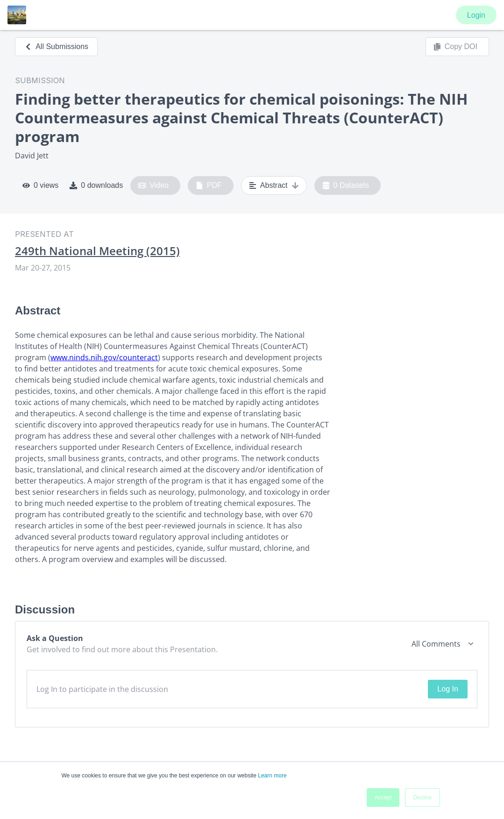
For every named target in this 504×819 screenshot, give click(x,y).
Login (476, 15)
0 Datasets (346, 185)
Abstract (274, 185)
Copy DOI (455, 47)
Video (153, 185)
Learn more (272, 776)
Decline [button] (422, 798)
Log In (447, 689)
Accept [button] (383, 798)
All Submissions (56, 46)
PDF (209, 185)
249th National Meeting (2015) (97, 251)
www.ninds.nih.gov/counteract (104, 357)
